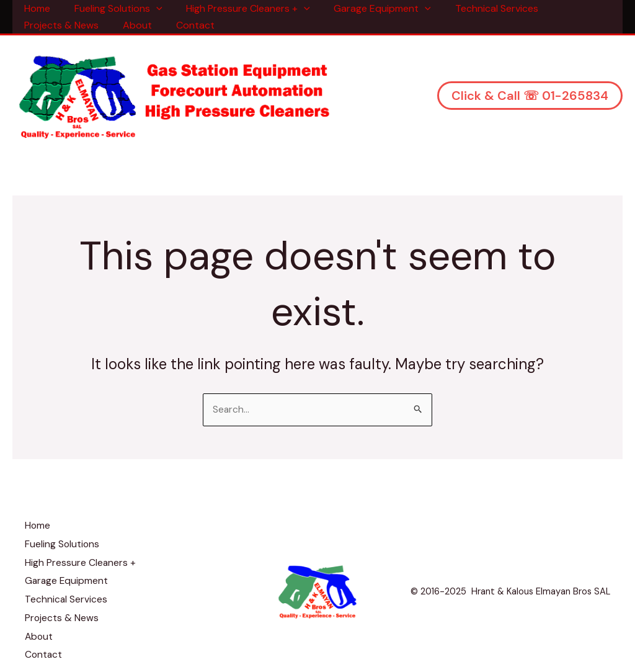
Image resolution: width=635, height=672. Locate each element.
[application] (150, 8)
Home (35, 8)
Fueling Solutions (112, 8)
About (131, 25)
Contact (185, 25)
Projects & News (60, 25)
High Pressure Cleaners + (238, 8)
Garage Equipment (368, 8)
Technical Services (478, 8)
